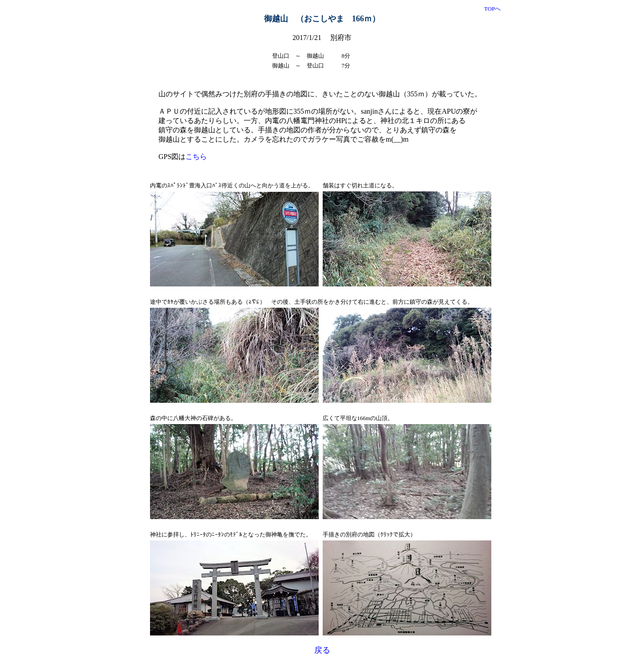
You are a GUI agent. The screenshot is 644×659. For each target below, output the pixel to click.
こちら (196, 157)
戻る (322, 650)
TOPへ (492, 9)
